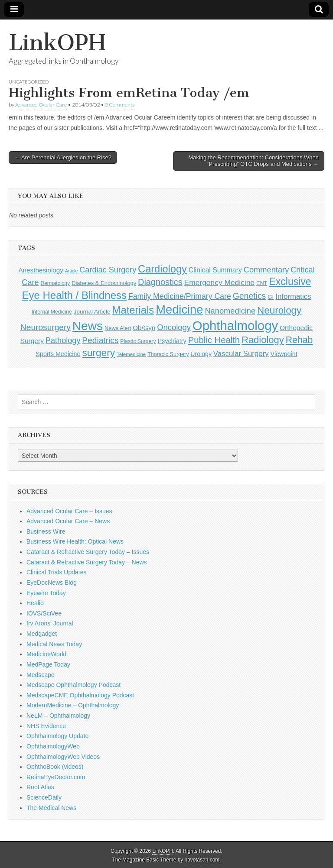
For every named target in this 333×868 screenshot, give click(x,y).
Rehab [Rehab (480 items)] (299, 340)
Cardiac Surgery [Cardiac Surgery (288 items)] (108, 270)
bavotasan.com (202, 860)
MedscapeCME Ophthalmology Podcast (80, 695)
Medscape (41, 675)
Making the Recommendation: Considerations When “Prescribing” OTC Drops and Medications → (253, 161)
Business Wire (46, 531)
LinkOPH (57, 43)
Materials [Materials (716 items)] (133, 310)
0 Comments (120, 105)
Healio (35, 603)
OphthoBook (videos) (55, 767)
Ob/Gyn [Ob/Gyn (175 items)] (144, 328)
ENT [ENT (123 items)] (262, 283)
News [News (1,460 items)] (88, 326)
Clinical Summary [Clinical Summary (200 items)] (215, 270)
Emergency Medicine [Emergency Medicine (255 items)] (220, 282)
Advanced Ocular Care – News (68, 521)
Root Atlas (40, 787)
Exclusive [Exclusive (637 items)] (290, 282)
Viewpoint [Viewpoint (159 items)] (284, 354)
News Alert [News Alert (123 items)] (118, 328)
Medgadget (42, 634)
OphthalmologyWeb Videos (63, 757)
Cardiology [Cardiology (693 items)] (162, 269)
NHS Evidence (46, 726)
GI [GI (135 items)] (271, 297)
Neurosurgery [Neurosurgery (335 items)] (46, 327)
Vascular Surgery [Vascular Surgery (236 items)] (241, 354)
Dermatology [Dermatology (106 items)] (55, 283)
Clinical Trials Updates (57, 572)
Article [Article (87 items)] (72, 271)
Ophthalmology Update (57, 736)
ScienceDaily (44, 797)
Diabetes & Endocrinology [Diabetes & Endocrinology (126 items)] (104, 283)
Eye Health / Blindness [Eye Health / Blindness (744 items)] (74, 295)
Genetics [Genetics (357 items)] (250, 296)
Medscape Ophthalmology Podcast (73, 685)
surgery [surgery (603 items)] (98, 353)
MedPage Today (48, 664)
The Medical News (51, 808)
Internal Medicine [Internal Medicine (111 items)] (52, 312)
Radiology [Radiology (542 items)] (263, 340)
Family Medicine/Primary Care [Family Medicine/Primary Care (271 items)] (180, 296)
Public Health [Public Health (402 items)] (214, 340)
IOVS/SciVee (44, 613)
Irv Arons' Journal (50, 623)
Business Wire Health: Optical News (75, 541)
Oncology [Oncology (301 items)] (174, 327)
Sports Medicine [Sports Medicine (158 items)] (58, 354)
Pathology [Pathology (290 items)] (63, 340)
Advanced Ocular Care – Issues (69, 511)
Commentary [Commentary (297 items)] (266, 270)
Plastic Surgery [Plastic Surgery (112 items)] (138, 341)
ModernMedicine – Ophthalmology (73, 705)
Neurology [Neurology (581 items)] (279, 310)
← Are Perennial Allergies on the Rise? (63, 157)
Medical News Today (54, 644)
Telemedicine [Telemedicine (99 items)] (131, 354)
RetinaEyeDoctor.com (56, 777)
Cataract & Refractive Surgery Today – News (87, 562)
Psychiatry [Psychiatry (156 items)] (172, 341)
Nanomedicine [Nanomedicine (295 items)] (230, 311)
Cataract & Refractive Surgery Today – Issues (88, 552)
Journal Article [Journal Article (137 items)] (92, 312)
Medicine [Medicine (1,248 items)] (179, 309)
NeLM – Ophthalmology (58, 716)
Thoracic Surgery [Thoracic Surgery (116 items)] (168, 354)
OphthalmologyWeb (53, 746)
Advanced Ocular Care (41, 105)
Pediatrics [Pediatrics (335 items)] (100, 340)
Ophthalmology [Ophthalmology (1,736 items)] (235, 325)
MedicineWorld (46, 654)
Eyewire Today (46, 593)
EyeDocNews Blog (52, 583)
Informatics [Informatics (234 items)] (293, 296)
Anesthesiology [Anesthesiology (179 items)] (41, 270)
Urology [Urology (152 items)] (201, 354)
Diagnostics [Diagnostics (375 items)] (160, 282)
